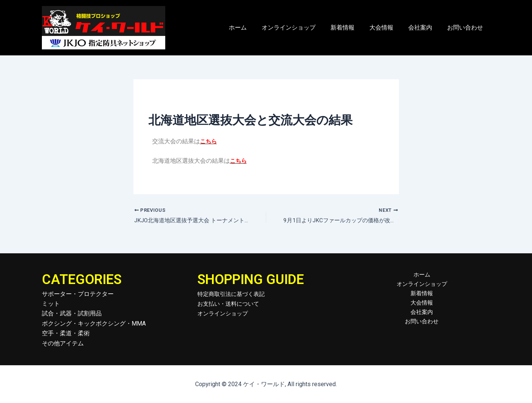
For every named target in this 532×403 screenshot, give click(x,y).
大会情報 (389, 28)
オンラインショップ (302, 28)
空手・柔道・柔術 (66, 334)
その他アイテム (63, 343)
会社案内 (425, 28)
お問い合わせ (467, 28)
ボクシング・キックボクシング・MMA (94, 323)
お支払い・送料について (230, 304)
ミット (51, 304)
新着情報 (353, 28)
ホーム (254, 28)
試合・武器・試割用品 (72, 314)
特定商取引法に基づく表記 (233, 294)
